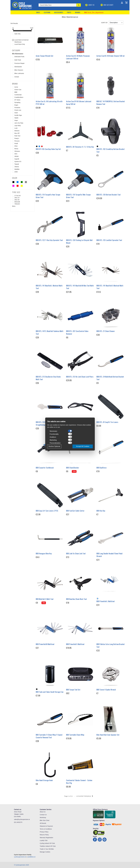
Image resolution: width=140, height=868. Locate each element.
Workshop (43, 818)
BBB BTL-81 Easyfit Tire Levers (107, 422)
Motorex (17, 131)
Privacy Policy (44, 832)
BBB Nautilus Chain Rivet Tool (76, 599)
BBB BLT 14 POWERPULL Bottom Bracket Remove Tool (111, 103)
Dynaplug (17, 102)
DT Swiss (17, 100)
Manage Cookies (45, 852)
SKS (16, 154)
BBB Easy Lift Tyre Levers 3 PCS (47, 511)
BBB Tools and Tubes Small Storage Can (50, 692)
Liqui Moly (18, 126)
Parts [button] (69, 12)
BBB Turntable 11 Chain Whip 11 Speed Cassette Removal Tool (49, 736)
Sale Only (17, 34)
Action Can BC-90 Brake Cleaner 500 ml (110, 56)
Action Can (18, 90)
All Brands (43, 823)
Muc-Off (17, 133)
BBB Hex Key (101, 511)
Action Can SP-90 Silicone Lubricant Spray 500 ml (79, 103)
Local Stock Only (20, 44)
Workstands (18, 67)
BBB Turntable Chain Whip (75, 735)
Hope (16, 120)
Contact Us (43, 815)
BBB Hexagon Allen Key (44, 553)
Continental (18, 95)
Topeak (17, 164)
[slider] (13, 31)
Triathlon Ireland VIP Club (48, 846)
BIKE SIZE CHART (107, 5)
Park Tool (17, 136)
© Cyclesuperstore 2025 (21, 865)
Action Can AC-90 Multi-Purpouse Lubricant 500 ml (78, 57)
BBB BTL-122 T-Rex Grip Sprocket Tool (49, 240)
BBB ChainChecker (73, 468)
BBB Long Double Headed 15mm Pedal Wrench (109, 555)
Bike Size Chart (45, 820)
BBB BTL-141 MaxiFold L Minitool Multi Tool (49, 287)
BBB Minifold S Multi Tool (45, 599)
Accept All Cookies (83, 446)
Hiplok (16, 118)
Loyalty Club (44, 840)
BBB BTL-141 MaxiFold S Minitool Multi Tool (110, 287)
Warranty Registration (46, 838)
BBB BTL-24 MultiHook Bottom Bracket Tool (110, 378)
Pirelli (16, 144)
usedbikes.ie (31, 857)
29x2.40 (17, 200)
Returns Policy (44, 835)
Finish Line (18, 110)
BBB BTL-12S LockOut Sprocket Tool (109, 240)
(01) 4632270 (18, 822)
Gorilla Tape (18, 115)
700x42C (17, 204)
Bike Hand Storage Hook (44, 780)
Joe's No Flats (19, 123)
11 (90, 796)
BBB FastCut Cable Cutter (75, 511)
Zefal (16, 172)
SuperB (17, 159)
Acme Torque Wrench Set (45, 56)
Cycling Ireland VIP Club (47, 843)
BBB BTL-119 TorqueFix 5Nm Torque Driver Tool (78, 196)
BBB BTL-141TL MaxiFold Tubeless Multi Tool (50, 332)
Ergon (16, 105)
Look (16, 128)
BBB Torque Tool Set (73, 690)
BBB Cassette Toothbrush (45, 468)
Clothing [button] (47, 12)
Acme (16, 87)
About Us (90, 5)
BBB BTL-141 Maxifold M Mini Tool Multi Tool (80, 287)
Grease (17, 77)
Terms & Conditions (46, 829)
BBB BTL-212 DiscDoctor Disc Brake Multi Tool (48, 378)
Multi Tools (18, 60)
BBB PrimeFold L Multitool (106, 601)
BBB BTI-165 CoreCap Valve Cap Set (48, 149)
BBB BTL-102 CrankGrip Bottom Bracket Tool (111, 150)
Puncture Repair (19, 63)
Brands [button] (78, 12)
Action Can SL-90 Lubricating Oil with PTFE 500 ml (49, 103)
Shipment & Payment (46, 826)
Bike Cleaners (19, 70)
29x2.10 (17, 198)
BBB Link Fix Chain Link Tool (76, 553)
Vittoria (17, 167)
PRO (16, 146)
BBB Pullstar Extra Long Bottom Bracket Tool (111, 645)
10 (88, 796)
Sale (94, 12)
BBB (16, 92)
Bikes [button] (38, 12)
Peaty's (17, 138)
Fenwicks (17, 108)
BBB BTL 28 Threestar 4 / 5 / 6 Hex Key (80, 147)
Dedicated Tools (19, 57)
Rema (16, 149)
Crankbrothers (19, 97)
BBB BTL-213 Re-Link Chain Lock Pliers (80, 377)
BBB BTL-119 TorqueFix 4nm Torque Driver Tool (48, 196)
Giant (16, 113)
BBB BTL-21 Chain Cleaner (106, 331)
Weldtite (17, 169)
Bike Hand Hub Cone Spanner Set (108, 735)
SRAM (16, 156)
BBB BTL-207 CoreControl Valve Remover (77, 332)
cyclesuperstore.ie (20, 857)
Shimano (17, 151)
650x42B (17, 202)
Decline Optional (54, 446)
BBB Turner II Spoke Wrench (106, 690)
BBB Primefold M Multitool (45, 644)
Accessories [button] (59, 12)
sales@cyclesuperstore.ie (22, 819)
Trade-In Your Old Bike (47, 849)
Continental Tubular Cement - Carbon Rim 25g (79, 782)
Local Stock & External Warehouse (21, 41)
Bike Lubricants (19, 73)
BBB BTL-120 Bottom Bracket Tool (108, 195)
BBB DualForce (101, 468)
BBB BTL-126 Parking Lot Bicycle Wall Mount (79, 241)
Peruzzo (17, 141)
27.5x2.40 (18, 196)
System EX (18, 162)
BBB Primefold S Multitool (75, 644)
